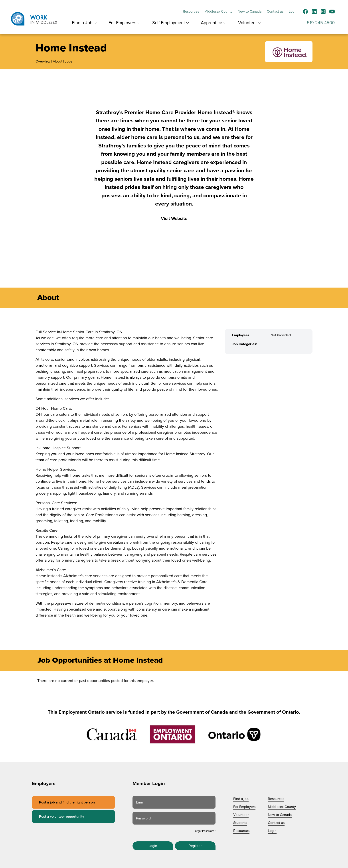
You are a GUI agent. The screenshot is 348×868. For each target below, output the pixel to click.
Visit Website (174, 219)
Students (240, 823)
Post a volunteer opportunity (62, 817)
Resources (191, 12)
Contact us (275, 12)
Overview (43, 61)
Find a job (241, 799)
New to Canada (250, 12)
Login (293, 12)
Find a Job (82, 23)
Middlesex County (218, 12)
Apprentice (212, 23)
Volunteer (248, 23)
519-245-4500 (321, 23)
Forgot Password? (205, 831)
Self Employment (169, 23)
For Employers (122, 23)
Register (195, 846)
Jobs (68, 61)
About (58, 61)
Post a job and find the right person (67, 802)
